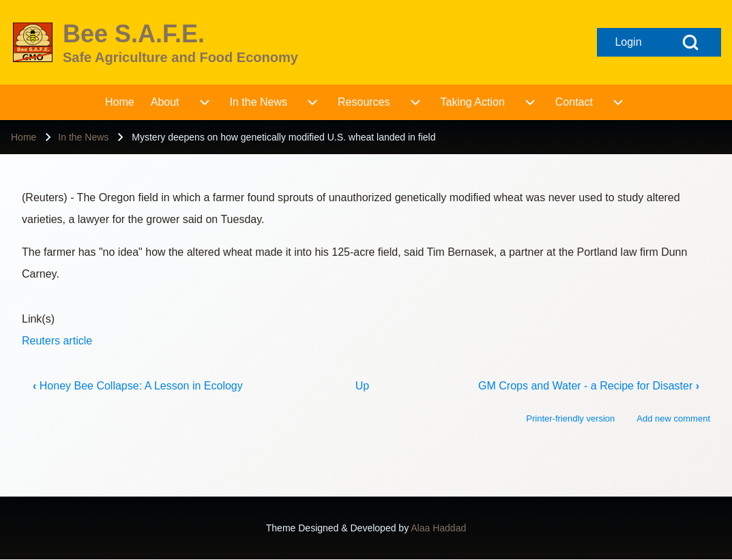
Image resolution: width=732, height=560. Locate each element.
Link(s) (38, 319)
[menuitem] (120, 102)
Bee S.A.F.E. (134, 34)
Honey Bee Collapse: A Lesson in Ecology (138, 386)
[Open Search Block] (690, 42)
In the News (83, 137)
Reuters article (57, 341)
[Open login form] (628, 42)
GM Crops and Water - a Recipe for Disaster (589, 386)
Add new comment (673, 418)
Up (362, 386)
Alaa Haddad (438, 528)
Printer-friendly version (570, 418)
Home (24, 137)
